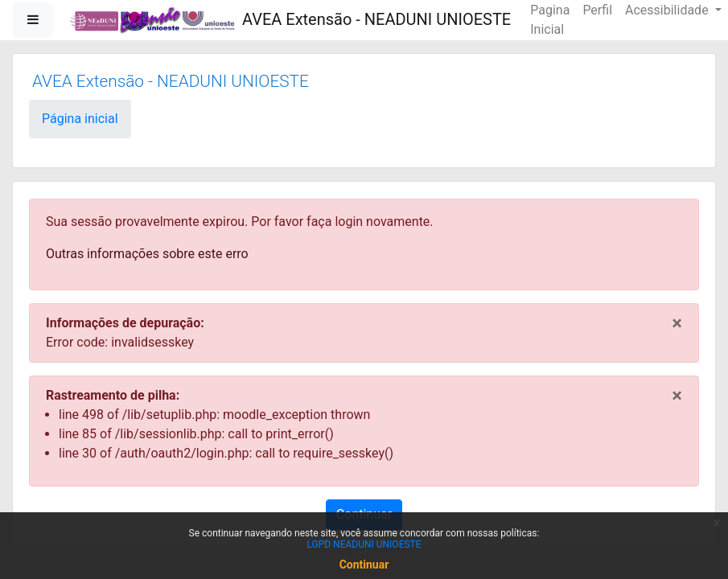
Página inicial (80, 119)
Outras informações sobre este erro (147, 254)
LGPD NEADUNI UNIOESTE (364, 544)
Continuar (364, 565)
